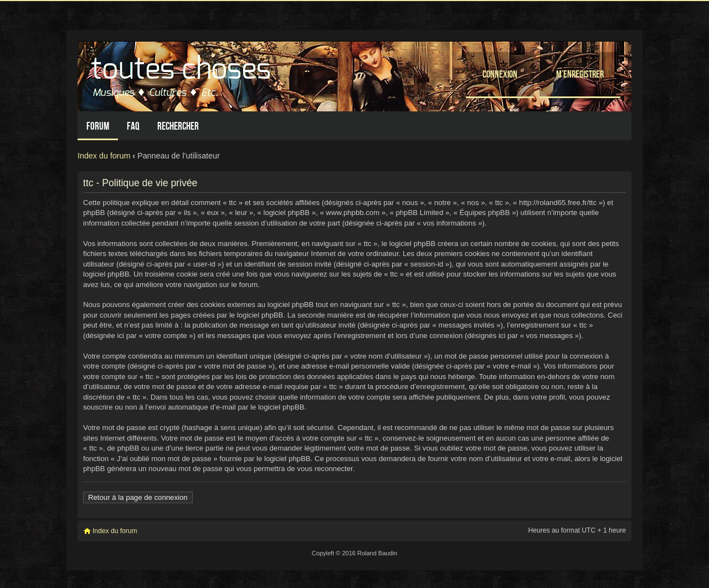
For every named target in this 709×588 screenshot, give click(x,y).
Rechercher (178, 126)
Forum (98, 126)
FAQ (133, 126)
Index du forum (104, 156)
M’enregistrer (580, 74)
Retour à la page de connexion (138, 497)
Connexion (500, 74)
